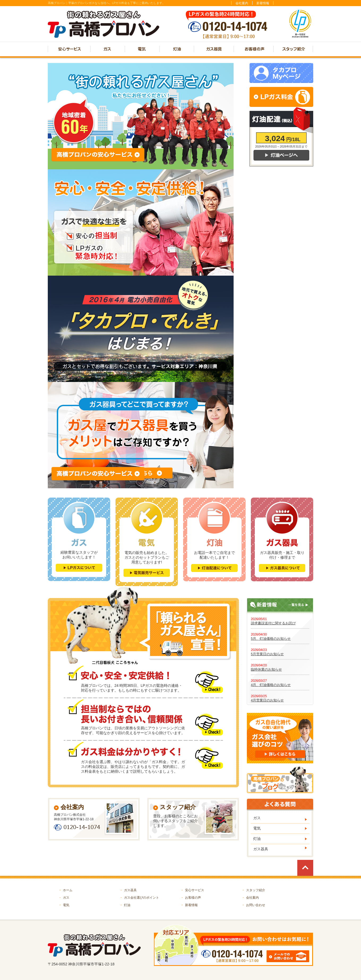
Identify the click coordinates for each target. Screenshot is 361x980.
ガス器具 (261, 849)
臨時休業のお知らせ (266, 669)
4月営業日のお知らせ (267, 700)
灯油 (257, 839)
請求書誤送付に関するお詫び (273, 623)
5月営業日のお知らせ (267, 654)
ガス (257, 818)
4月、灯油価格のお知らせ (271, 685)
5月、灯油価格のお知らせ (271, 639)
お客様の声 (191, 898)
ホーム (65, 890)
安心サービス (192, 890)
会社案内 (242, 3)
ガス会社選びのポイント (139, 898)
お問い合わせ (253, 905)
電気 (257, 828)
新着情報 (263, 3)
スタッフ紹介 (253, 890)
